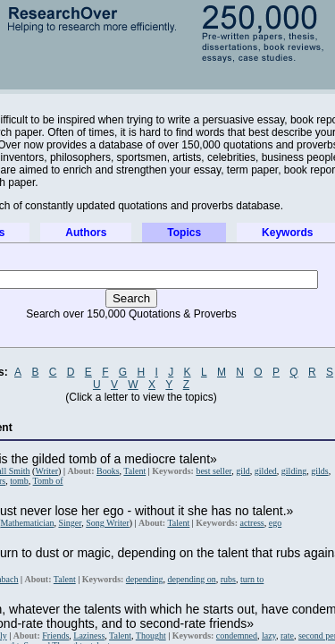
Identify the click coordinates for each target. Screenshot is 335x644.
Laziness (89, 636)
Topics (184, 233)
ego (275, 523)
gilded (266, 471)
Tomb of (48, 481)
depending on (192, 579)
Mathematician (27, 523)
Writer (46, 471)
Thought (151, 636)
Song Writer (108, 523)
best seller (214, 471)
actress (251, 523)
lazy (269, 636)
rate (287, 636)
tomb (19, 481)
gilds (319, 471)
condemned (237, 636)
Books (108, 471)
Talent (134, 471)
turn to (252, 579)
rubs (228, 579)
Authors (86, 233)
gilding (294, 471)
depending (145, 579)
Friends (55, 636)
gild (243, 471)
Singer (70, 523)
